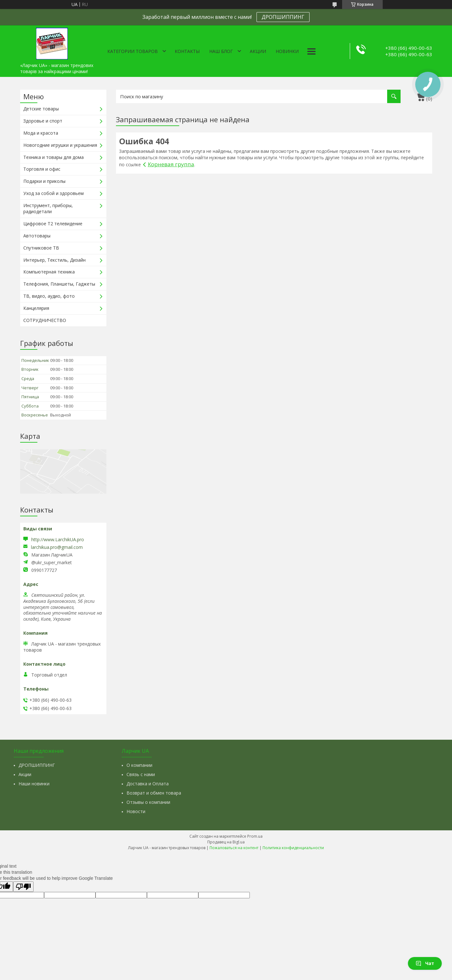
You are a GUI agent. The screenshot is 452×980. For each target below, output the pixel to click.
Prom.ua (255, 836)
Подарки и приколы (44, 181)
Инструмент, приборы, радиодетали (48, 208)
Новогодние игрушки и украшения (60, 145)
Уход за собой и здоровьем (54, 193)
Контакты (187, 51)
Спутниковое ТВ (41, 248)
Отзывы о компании (148, 802)
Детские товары (41, 109)
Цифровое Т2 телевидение (53, 224)
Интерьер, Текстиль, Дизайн (54, 260)
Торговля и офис (42, 169)
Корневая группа (171, 164)
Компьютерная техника (49, 272)
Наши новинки (34, 784)
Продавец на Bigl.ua (226, 842)
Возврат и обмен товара (154, 793)
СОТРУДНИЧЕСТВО (45, 320)
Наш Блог (221, 51)
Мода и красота (41, 133)
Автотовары (37, 236)
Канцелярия (36, 308)
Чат (425, 963)
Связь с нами (141, 774)
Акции (258, 51)
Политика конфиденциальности (293, 848)
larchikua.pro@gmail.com (57, 547)
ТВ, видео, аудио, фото (49, 296)
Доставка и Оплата (148, 784)
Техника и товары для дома (54, 157)
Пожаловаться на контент (234, 848)
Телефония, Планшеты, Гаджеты (59, 284)
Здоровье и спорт (43, 121)
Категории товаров (133, 51)
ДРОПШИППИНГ (283, 17)
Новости (136, 811)
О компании (139, 765)
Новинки (287, 51)
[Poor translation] (23, 887)
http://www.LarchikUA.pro (58, 539)
